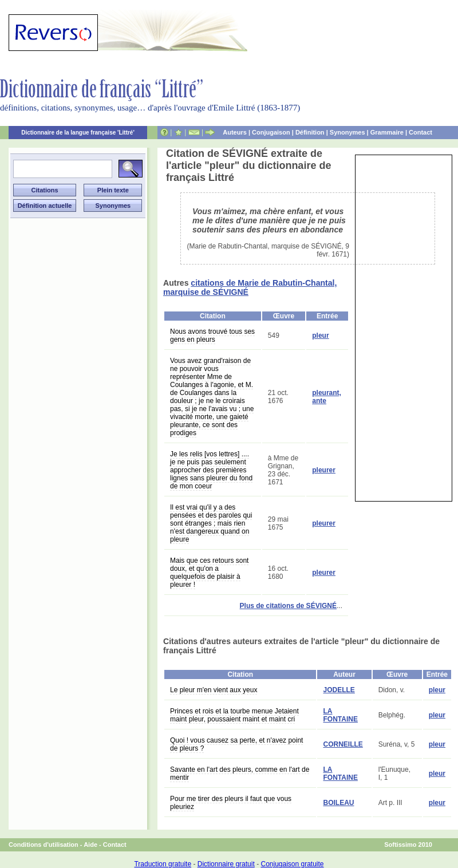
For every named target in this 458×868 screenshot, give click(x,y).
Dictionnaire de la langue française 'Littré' (78, 133)
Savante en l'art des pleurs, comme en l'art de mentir (240, 774)
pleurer (324, 470)
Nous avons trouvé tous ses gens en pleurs (212, 336)
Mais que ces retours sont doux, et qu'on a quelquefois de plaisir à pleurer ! (209, 573)
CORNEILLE (343, 744)
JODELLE (339, 690)
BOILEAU (338, 803)
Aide (90, 845)
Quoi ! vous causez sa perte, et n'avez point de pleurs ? (236, 744)
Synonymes (348, 132)
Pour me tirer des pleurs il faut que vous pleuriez (231, 803)
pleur (320, 336)
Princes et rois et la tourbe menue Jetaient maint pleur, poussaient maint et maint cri (234, 715)
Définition (310, 132)
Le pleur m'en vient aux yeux (214, 690)
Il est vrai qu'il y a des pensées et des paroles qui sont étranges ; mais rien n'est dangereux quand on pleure (211, 523)
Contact (421, 132)
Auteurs (235, 132)
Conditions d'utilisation (44, 845)
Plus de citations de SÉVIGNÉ (288, 606)
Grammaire (387, 132)
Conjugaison (271, 132)
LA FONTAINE (340, 715)
